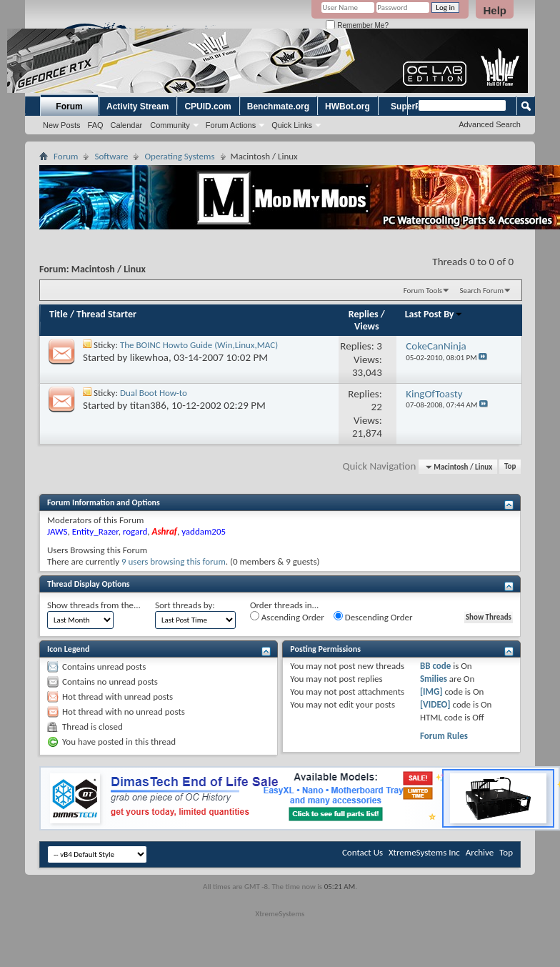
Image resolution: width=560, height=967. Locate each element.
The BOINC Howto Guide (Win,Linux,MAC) (199, 345)
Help (495, 10)
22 (377, 407)
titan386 (148, 405)
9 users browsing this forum (174, 561)
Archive (480, 852)
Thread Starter (106, 314)
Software (111, 156)
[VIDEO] (435, 704)
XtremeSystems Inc (424, 852)
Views (367, 326)
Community (170, 125)
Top (510, 467)
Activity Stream (137, 106)
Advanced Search (490, 124)
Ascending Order (287, 617)
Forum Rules (444, 736)
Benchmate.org (278, 106)
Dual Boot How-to (154, 393)
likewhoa (149, 357)
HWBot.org (347, 106)
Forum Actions (231, 125)
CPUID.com (207, 106)
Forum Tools (423, 291)
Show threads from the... (94, 605)
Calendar (127, 125)
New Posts (62, 125)
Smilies (434, 679)
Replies (364, 314)
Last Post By (434, 314)
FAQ (96, 125)
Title (59, 314)
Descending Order (373, 617)
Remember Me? (357, 25)
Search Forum (482, 291)
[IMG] (431, 691)
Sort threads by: (185, 605)
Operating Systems (179, 156)
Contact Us (362, 852)
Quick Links (292, 125)
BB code (435, 666)
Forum (69, 106)
